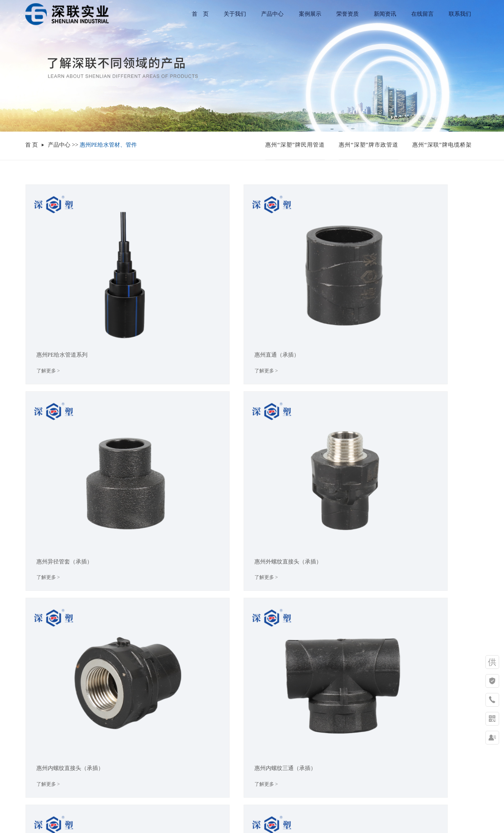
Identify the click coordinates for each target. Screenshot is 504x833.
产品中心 (272, 14)
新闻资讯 (385, 14)
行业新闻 (133, 754)
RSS (256, 820)
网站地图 (239, 820)
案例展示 (310, 14)
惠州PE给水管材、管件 (108, 145)
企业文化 (36, 754)
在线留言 (422, 14)
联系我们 (460, 14)
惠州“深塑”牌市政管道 (369, 145)
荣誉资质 (348, 14)
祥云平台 (301, 811)
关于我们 (235, 14)
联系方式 (167, 740)
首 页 (200, 14)
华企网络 (348, 811)
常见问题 (133, 768)
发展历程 (36, 768)
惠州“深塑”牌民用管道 (295, 145)
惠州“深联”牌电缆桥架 (442, 145)
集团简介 (36, 740)
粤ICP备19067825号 (242, 811)
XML (270, 820)
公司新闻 (133, 740)
